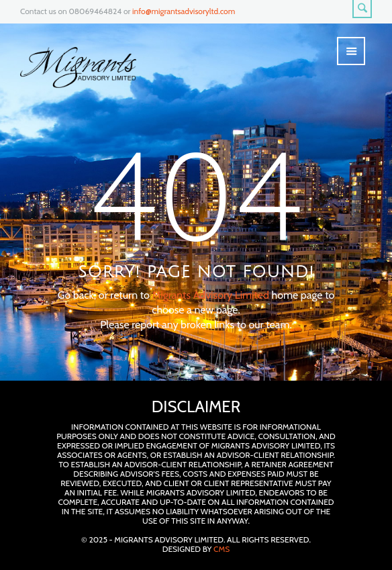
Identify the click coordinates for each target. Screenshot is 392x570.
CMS (222, 549)
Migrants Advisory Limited (210, 295)
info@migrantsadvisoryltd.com (184, 11)
